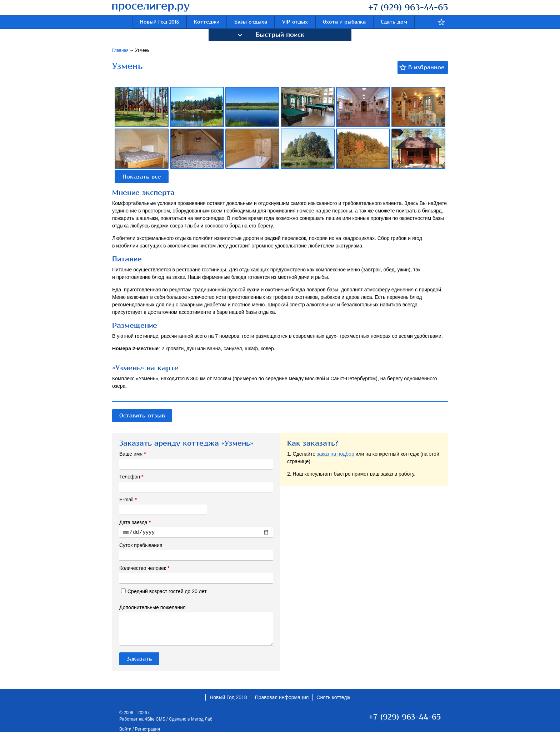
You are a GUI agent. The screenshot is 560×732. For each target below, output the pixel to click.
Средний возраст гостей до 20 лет (164, 591)
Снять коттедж (333, 697)
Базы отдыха (251, 22)
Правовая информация (282, 697)
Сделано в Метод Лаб (191, 719)
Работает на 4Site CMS (142, 719)
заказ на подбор (336, 454)
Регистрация (147, 729)
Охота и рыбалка (344, 22)
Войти (125, 729)
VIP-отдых (295, 22)
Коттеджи (207, 22)
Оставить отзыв (142, 416)
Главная (121, 50)
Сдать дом (394, 22)
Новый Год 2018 (159, 22)
